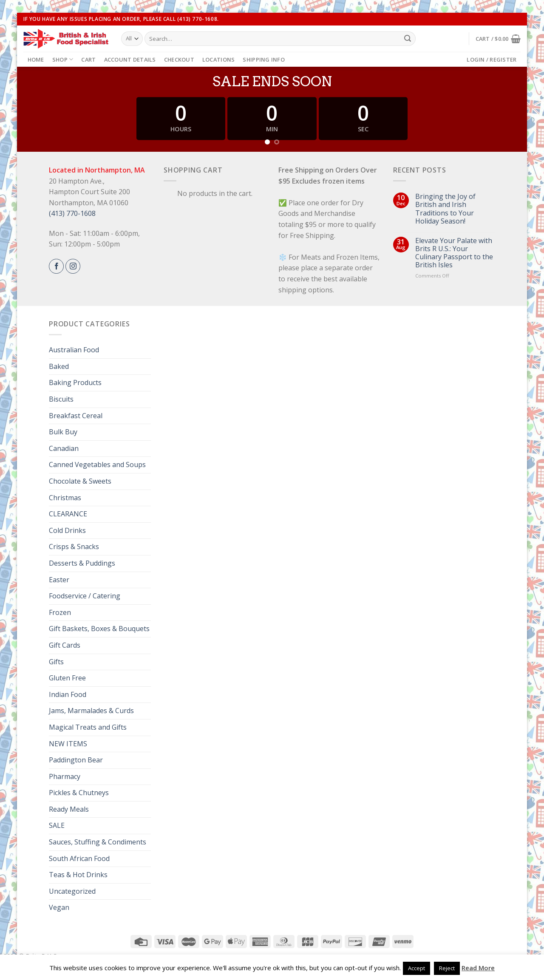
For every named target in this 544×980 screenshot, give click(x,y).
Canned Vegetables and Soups (97, 465)
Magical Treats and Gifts (88, 727)
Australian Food (74, 350)
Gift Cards (65, 645)
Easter (59, 580)
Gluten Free (67, 678)
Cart (88, 59)
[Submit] (408, 39)
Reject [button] (447, 968)
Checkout (179, 59)
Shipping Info (263, 59)
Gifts (56, 662)
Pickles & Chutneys (79, 793)
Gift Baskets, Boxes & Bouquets (99, 629)
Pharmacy (65, 776)
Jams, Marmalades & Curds (91, 711)
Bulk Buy (63, 432)
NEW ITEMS (68, 744)
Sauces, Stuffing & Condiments (98, 842)
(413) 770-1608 (72, 213)
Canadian (64, 448)
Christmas (65, 498)
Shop (63, 59)
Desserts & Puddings (82, 563)
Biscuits (61, 399)
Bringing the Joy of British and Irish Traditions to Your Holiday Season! (445, 209)
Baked (59, 366)
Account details (130, 59)
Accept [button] (416, 968)
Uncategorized (72, 891)
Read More (478, 968)
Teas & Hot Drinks (78, 875)
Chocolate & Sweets (80, 481)
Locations (218, 59)
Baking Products (75, 382)
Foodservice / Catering (85, 596)
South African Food (79, 858)
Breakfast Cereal (76, 416)
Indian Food (68, 694)
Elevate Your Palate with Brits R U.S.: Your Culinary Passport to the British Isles (454, 253)
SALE (57, 825)
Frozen (60, 612)
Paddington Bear (76, 760)
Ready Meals (69, 809)
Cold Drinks (67, 530)
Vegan (59, 907)
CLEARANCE (68, 514)
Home (36, 59)
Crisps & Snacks (74, 547)
